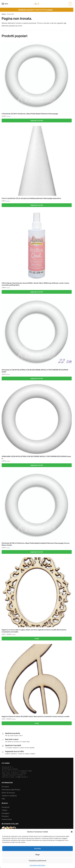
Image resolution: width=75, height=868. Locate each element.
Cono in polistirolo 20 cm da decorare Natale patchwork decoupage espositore (31, 198)
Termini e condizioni (9, 796)
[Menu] (5, 4)
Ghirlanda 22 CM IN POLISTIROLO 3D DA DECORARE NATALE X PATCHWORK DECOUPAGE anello (35, 371)
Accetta (38, 848)
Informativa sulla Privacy (37, 865)
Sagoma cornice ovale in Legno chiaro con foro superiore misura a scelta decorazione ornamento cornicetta (34, 631)
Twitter (4, 810)
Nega (37, 855)
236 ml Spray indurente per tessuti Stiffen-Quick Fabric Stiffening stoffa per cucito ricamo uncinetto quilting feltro (35, 284)
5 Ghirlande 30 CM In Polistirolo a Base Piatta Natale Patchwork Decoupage (30, 114)
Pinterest (5, 816)
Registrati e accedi (25, 10)
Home (4, 14)
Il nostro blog (7, 819)
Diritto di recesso (8, 793)
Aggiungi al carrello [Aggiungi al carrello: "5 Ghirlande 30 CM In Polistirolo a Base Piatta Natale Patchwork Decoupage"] (37, 120)
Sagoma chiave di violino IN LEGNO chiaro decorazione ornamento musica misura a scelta (35, 716)
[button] (72, 832)
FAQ (3, 799)
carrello (50, 10)
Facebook (6, 807)
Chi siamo (5, 787)
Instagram (5, 813)
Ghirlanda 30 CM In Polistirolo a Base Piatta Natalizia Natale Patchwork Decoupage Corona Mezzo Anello (36, 544)
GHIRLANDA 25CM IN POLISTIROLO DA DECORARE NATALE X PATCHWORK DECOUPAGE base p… (36, 457)
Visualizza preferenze (37, 861)
